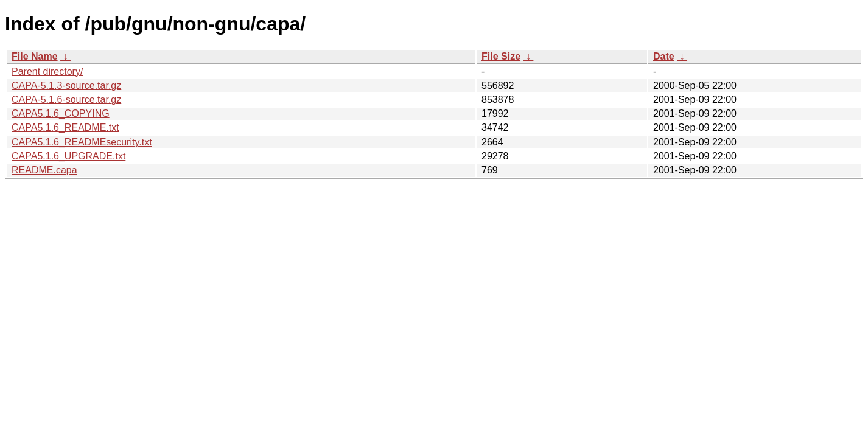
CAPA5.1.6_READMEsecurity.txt (82, 142)
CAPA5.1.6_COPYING (61, 113)
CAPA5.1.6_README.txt (65, 127)
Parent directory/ (47, 71)
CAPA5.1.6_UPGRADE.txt (68, 156)
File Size (501, 56)
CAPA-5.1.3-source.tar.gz (66, 85)
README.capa (44, 170)
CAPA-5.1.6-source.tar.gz (66, 99)
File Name (35, 56)
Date (664, 56)
